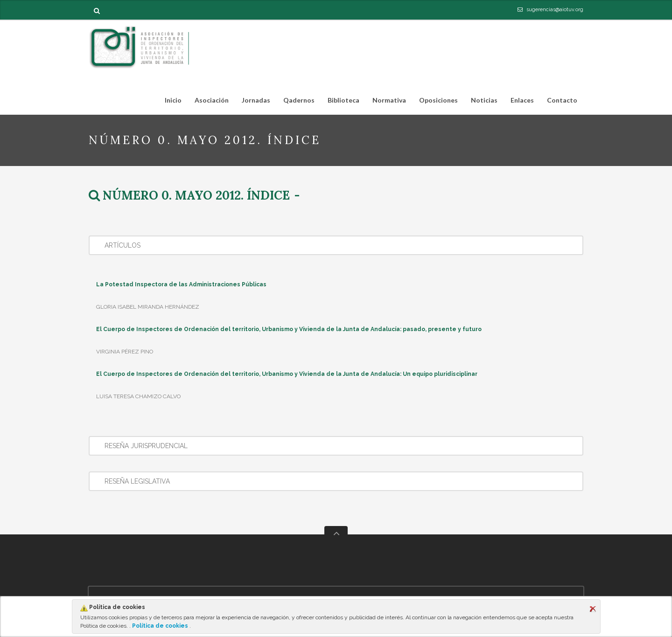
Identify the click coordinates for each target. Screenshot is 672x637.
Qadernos (299, 100)
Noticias (484, 100)
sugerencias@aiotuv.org (555, 10)
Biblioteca (341, 102)
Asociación (209, 102)
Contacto (562, 100)
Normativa (386, 102)
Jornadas (256, 100)
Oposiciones (436, 102)
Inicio (173, 100)
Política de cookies (160, 626)
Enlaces (522, 100)
